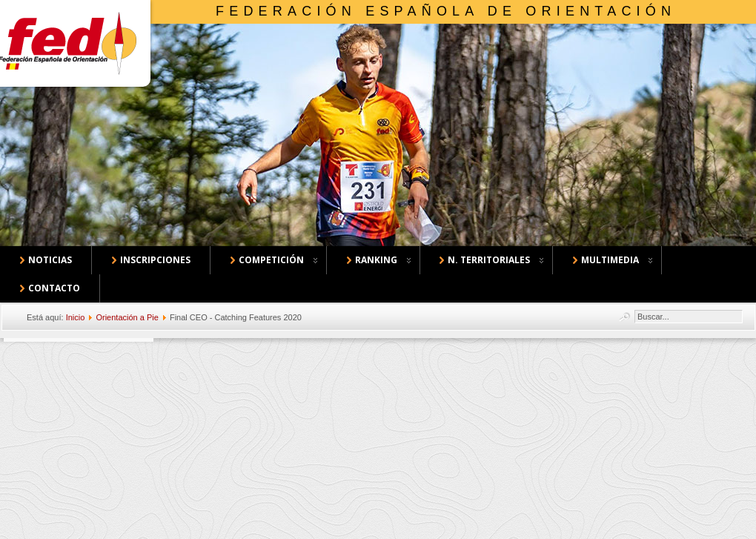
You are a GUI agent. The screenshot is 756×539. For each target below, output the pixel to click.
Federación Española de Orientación (446, 11)
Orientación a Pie (127, 317)
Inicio (76, 317)
